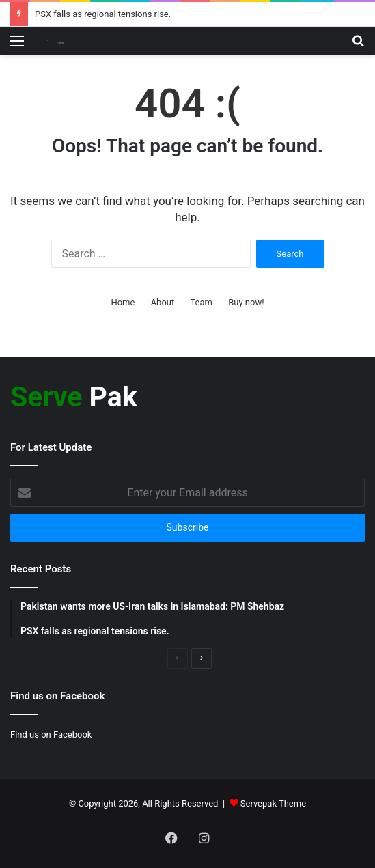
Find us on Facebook (51, 734)
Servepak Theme (273, 803)
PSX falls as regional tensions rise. (103, 14)
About (163, 302)
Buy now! (246, 302)
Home (123, 302)
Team (201, 302)
